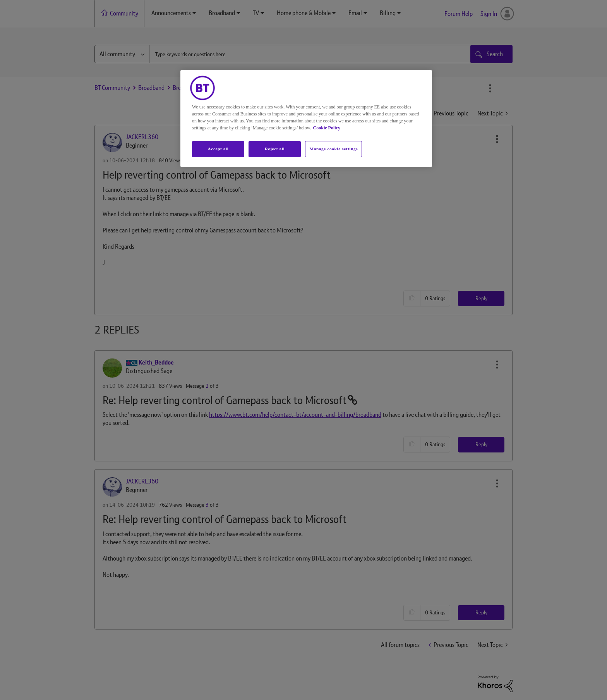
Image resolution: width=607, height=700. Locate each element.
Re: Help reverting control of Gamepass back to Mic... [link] (326, 88)
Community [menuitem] (124, 13)
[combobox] (310, 54)
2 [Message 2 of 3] (207, 386)
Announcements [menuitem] (171, 13)
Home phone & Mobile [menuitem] (304, 13)
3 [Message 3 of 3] (207, 505)
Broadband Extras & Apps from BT (213, 88)
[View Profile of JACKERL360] (142, 137)
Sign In (489, 14)
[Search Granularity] (122, 54)
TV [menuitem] (256, 13)
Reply (481, 298)
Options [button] (490, 88)
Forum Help (459, 14)
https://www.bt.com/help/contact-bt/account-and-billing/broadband (295, 415)
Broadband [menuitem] (222, 13)
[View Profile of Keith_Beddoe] (156, 362)
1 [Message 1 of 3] (207, 160)
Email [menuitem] (355, 13)
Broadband (151, 88)
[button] (497, 139)
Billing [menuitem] (388, 13)
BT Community (112, 88)
